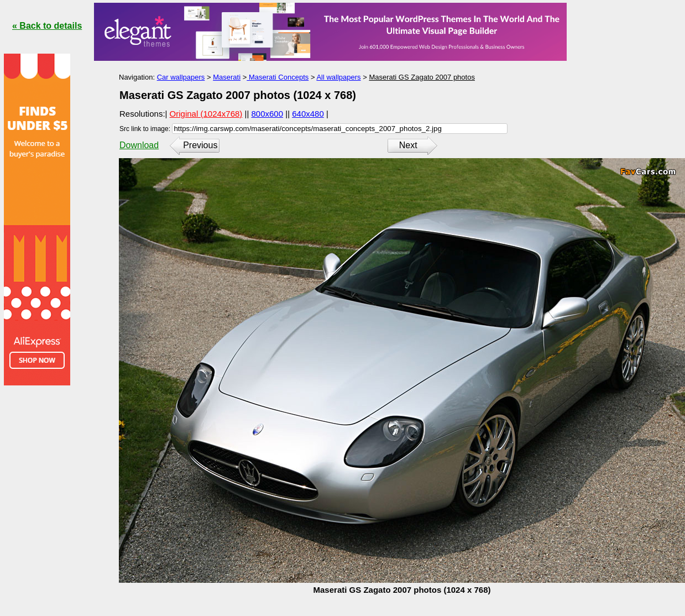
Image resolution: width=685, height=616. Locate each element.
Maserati (227, 77)
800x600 (268, 114)
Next (408, 145)
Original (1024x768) (206, 114)
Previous (200, 145)
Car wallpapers (181, 77)
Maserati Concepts (278, 77)
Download (139, 145)
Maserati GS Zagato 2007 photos (422, 77)
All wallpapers (338, 77)
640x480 (308, 114)
